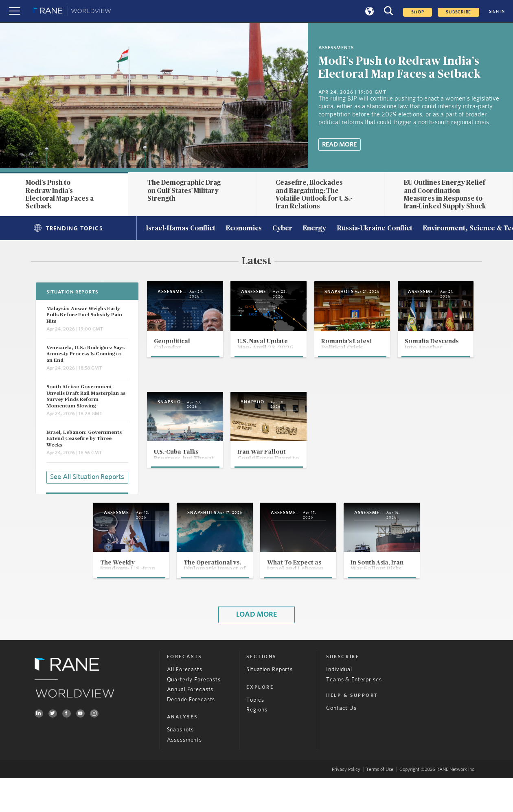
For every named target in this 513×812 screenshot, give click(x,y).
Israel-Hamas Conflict (181, 229)
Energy (314, 229)
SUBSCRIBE (458, 12)
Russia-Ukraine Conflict (375, 229)
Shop (418, 12)
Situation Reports (269, 704)
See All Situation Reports (87, 476)
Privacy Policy (346, 803)
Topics (255, 734)
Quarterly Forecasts (194, 714)
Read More (339, 144)
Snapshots (181, 764)
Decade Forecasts (191, 733)
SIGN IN (497, 11)
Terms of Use (380, 803)
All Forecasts (185, 704)
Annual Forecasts (190, 724)
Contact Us (341, 742)
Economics (244, 229)
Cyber (282, 229)
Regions (257, 744)
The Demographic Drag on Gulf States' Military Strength (184, 191)
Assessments (184, 774)
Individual (339, 704)
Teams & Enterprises (354, 714)
